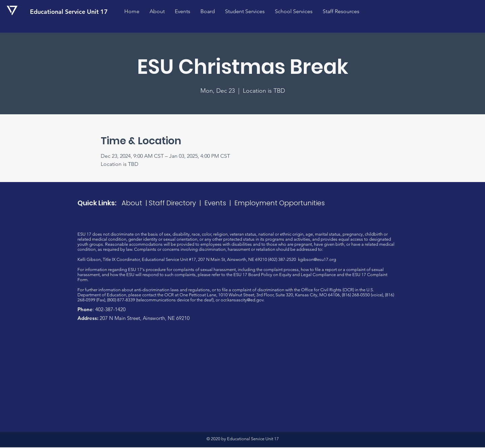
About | (135, 203)
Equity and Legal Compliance (308, 275)
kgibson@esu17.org (317, 259)
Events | (219, 203)
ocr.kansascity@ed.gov (242, 300)
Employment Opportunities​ (280, 203)
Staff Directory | (177, 203)
